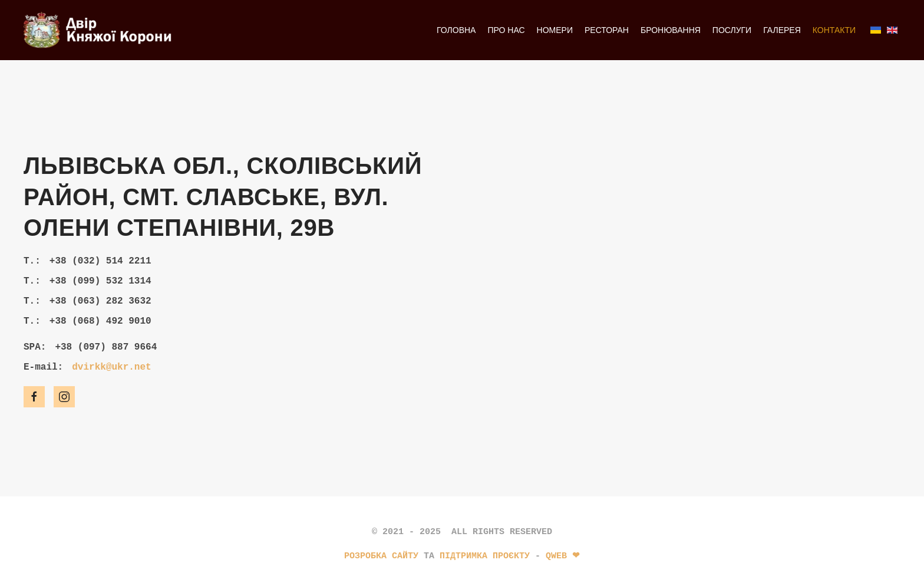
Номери (555, 30)
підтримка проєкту (485, 556)
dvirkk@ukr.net (111, 367)
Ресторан (607, 30)
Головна (456, 30)
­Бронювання (671, 30)
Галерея (782, 30)
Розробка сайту (381, 556)
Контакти (834, 30)
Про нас (506, 30)
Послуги (732, 30)
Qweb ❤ (563, 556)
